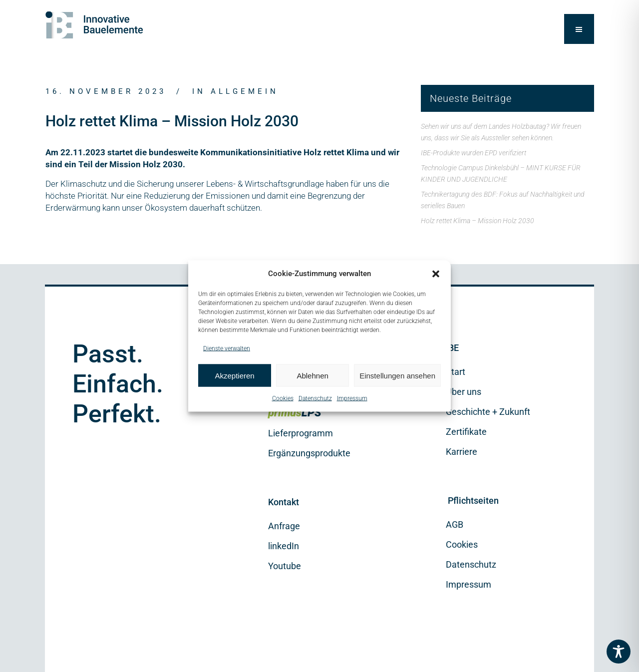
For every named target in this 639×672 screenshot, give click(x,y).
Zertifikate (466, 432)
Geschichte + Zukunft (488, 412)
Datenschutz (315, 398)
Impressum (352, 398)
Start (456, 372)
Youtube (285, 566)
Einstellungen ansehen (397, 375)
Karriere (462, 452)
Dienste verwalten (227, 348)
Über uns (464, 392)
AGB (455, 524)
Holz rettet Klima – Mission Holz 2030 (478, 221)
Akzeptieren (234, 375)
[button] (436, 274)
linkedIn (284, 546)
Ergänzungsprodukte (309, 453)
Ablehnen (312, 375)
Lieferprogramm (301, 433)
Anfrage (284, 526)
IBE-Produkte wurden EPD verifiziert (474, 153)
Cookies (283, 398)
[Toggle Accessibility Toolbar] (619, 652)
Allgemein (245, 91)
